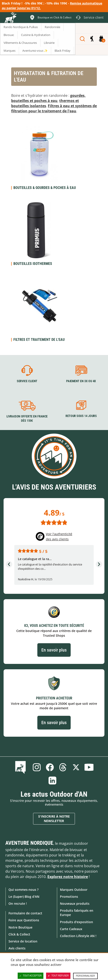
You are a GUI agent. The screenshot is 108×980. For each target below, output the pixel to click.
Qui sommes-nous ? (23, 890)
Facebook (50, 767)
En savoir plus (54, 650)
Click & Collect (19, 934)
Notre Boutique (20, 927)
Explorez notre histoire (68, 877)
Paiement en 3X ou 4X (81, 381)
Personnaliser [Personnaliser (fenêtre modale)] (85, 976)
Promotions (69, 897)
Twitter (76, 767)
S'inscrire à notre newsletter (54, 819)
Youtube (89, 767)
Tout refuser (58, 976)
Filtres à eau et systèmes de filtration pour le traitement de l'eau (54, 108)
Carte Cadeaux (71, 929)
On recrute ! (18, 904)
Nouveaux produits (75, 904)
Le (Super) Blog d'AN (24, 897)
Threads (63, 767)
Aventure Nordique (29, 843)
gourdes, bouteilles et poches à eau (48, 98)
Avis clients (17, 948)
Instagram (37, 767)
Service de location (23, 941)
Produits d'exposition (76, 922)
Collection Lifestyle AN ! (78, 936)
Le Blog (21, 767)
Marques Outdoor (74, 890)
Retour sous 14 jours (81, 416)
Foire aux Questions (24, 920)
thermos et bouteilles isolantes (45, 103)
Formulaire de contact (25, 913)
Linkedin (52, 780)
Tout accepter (31, 976)
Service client (27, 381)
